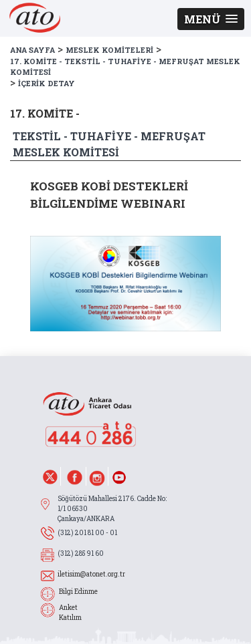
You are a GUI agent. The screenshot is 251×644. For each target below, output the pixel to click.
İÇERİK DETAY (47, 83)
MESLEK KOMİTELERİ (109, 50)
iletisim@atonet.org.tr (91, 574)
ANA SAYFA (32, 50)
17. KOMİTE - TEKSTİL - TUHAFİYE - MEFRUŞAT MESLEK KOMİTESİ (125, 67)
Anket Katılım (70, 613)
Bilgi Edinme (78, 592)
